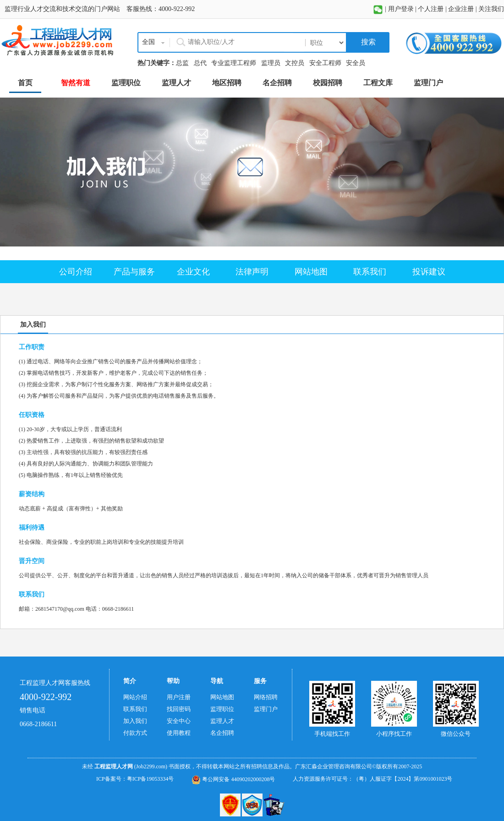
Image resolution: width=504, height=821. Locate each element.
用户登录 (401, 9)
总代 (200, 63)
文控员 (295, 63)
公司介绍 (76, 272)
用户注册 (179, 697)
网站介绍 (135, 697)
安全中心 (179, 721)
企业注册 (461, 9)
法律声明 (252, 272)
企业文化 (193, 272)
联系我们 (370, 272)
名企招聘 (222, 733)
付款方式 (135, 733)
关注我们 (491, 9)
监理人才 (222, 721)
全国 (148, 42)
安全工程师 (325, 63)
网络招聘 (266, 697)
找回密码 (179, 709)
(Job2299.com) (151, 766)
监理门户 (266, 709)
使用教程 (179, 733)
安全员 (356, 63)
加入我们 (135, 721)
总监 (182, 63)
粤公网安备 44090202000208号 (233, 779)
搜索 (367, 42)
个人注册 (431, 9)
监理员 (271, 63)
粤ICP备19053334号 (151, 779)
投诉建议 (429, 272)
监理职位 (222, 709)
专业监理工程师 (234, 63)
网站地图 (311, 272)
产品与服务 (134, 272)
